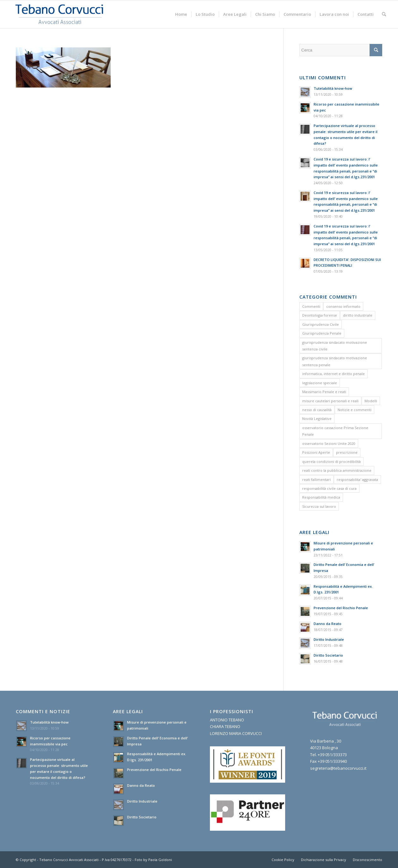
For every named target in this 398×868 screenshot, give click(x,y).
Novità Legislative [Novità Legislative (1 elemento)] (317, 419)
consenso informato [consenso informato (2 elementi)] (343, 306)
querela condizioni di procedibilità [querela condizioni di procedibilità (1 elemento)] (331, 461)
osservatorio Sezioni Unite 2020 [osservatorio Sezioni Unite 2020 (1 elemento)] (329, 443)
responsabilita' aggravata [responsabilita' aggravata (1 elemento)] (357, 480)
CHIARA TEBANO (225, 726)
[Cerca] (384, 14)
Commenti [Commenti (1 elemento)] (311, 306)
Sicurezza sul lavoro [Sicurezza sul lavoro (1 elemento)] (319, 506)
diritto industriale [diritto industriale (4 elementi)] (358, 315)
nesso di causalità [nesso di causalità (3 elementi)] (317, 410)
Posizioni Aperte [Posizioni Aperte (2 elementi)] (316, 452)
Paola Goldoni (160, 860)
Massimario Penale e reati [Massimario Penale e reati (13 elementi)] (324, 392)
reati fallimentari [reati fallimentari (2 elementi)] (316, 480)
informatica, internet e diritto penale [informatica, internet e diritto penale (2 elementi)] (334, 374)
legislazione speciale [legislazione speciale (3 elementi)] (320, 383)
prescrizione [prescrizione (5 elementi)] (347, 452)
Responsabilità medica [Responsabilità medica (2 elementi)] (321, 497)
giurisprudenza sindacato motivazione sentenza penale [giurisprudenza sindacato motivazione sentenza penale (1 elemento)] (335, 361)
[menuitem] (181, 14)
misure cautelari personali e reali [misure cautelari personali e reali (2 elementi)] (330, 401)
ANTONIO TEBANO (227, 720)
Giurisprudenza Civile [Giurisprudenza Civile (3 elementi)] (321, 324)
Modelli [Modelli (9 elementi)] (371, 401)
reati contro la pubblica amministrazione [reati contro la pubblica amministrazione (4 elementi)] (337, 470)
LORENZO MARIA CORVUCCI (236, 733)
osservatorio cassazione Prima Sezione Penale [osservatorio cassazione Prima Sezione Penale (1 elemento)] (335, 431)
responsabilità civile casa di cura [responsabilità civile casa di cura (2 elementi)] (329, 488)
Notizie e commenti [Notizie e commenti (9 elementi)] (355, 410)
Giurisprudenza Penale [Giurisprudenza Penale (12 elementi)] (322, 333)
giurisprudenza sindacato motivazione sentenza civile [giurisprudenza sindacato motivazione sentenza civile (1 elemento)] (335, 346)
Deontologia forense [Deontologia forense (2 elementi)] (320, 315)
